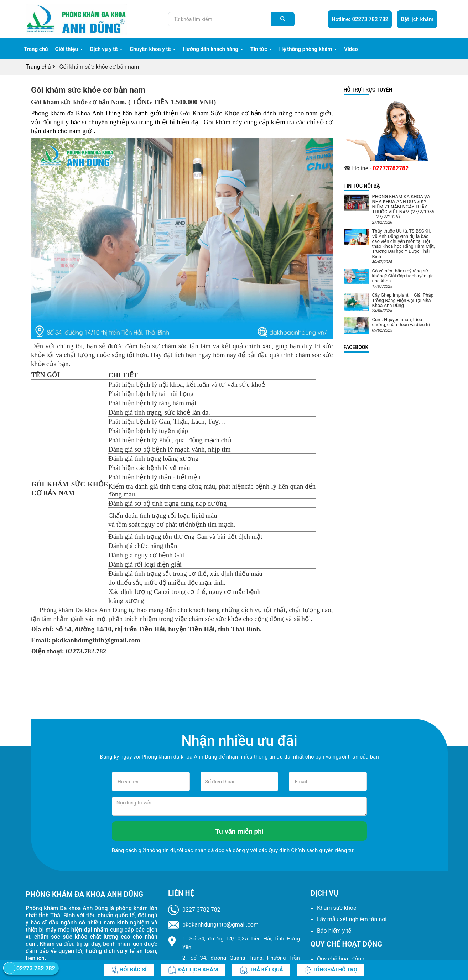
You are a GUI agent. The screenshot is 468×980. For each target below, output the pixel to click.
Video (351, 49)
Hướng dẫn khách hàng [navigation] (213, 49)
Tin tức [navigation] (261, 49)
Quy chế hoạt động (341, 959)
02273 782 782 (360, 19)
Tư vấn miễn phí (239, 831)
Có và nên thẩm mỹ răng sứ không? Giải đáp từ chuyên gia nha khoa (403, 276)
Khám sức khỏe (337, 908)
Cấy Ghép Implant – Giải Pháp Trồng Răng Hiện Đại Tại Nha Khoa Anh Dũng (403, 300)
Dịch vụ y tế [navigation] (106, 49)
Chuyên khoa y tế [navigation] (153, 49)
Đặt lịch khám (417, 19)
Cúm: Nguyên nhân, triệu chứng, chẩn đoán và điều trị (401, 322)
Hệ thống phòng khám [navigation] (308, 49)
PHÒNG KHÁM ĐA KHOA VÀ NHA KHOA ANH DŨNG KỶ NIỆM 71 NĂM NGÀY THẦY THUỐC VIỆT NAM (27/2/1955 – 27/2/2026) (403, 207)
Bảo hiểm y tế (334, 931)
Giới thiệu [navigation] (69, 49)
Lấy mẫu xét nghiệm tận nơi (352, 919)
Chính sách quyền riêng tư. (323, 850)
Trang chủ (36, 49)
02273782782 (391, 168)
